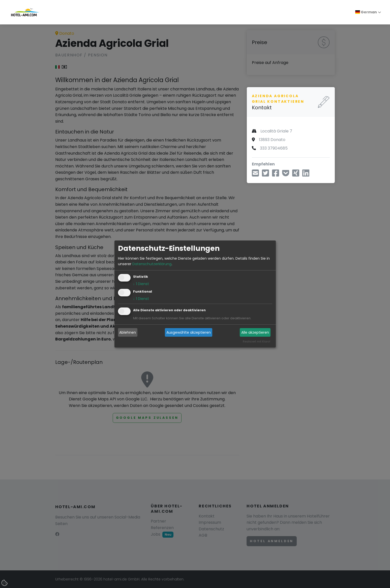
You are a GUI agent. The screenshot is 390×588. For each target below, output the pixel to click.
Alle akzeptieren (255, 332)
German (366, 12)
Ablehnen (128, 332)
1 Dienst (141, 284)
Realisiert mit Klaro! (257, 342)
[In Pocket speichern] (286, 175)
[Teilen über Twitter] (265, 175)
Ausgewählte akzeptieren (189, 332)
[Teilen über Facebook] (276, 175)
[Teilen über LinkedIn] (306, 175)
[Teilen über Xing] (296, 175)
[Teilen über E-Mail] (255, 175)
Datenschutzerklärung (152, 264)
